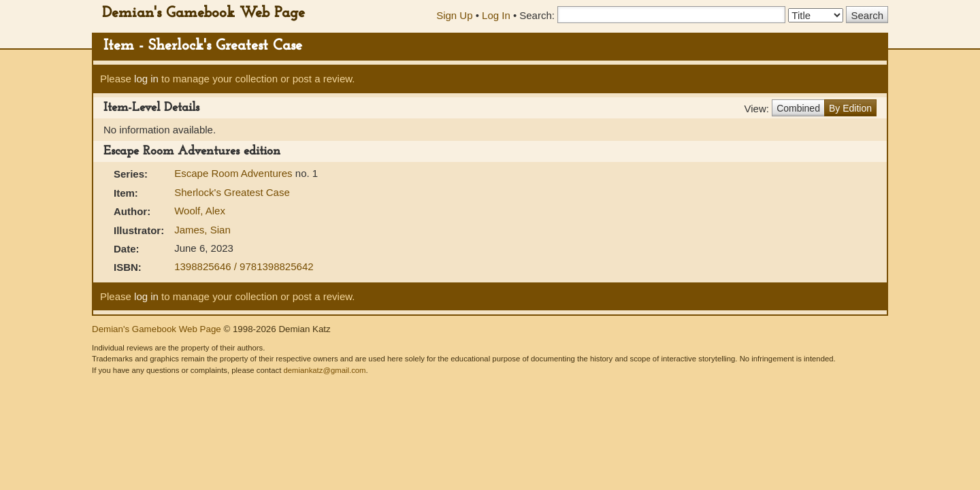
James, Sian (202, 230)
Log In (496, 15)
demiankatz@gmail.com (324, 370)
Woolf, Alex (200, 211)
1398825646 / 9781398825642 (244, 266)
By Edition (850, 108)
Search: (537, 15)
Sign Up (454, 15)
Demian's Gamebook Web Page (203, 13)
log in (146, 79)
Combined (798, 108)
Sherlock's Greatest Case (232, 192)
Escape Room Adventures (235, 173)
